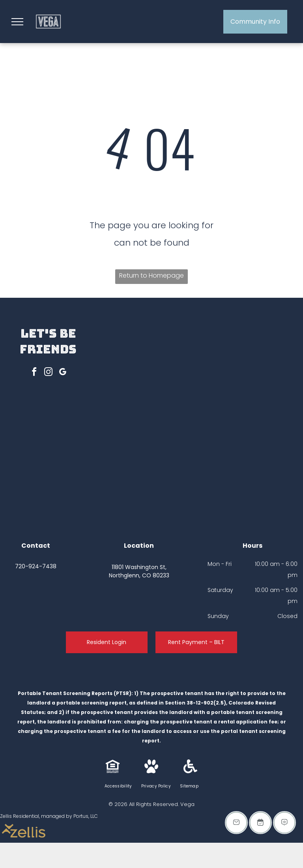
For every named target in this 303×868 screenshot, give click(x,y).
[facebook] (34, 373)
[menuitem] (119, 786)
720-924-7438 (36, 566)
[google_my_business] (62, 373)
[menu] (17, 22)
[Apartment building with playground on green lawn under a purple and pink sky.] (253, 473)
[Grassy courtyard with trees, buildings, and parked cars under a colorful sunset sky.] (155, 375)
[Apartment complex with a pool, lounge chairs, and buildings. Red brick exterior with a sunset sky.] (155, 473)
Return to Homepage (151, 275)
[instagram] (48, 373)
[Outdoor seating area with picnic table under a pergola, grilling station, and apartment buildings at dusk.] (253, 375)
